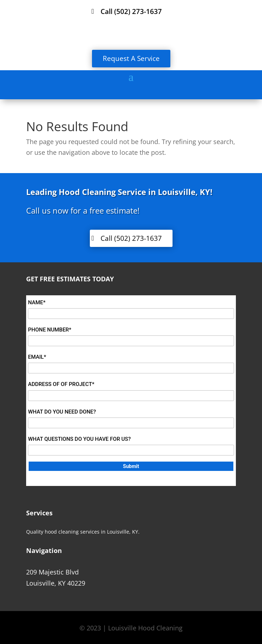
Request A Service (131, 58)
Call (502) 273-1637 (131, 11)
